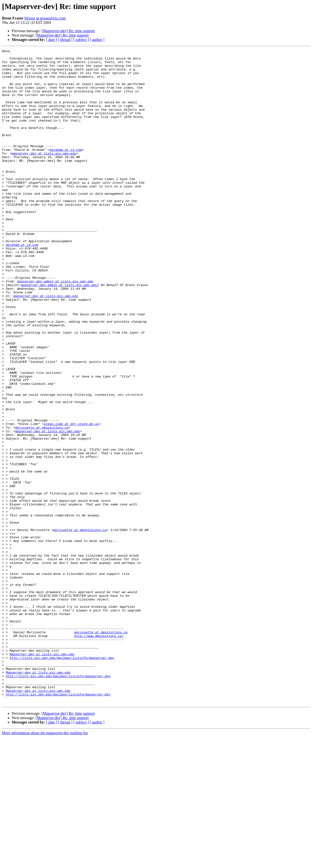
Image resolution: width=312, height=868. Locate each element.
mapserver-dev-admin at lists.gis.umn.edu (55, 328)
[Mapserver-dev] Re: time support (68, 31)
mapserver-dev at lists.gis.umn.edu (44, 174)
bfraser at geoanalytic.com (45, 18)
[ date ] (52, 40)
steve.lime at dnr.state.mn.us (71, 499)
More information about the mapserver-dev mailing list (45, 864)
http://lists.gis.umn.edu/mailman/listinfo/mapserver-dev (62, 780)
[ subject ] (81, 40)
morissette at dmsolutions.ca (42, 503)
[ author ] (97, 40)
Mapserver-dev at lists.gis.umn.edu (42, 775)
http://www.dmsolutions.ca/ (99, 753)
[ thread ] (65, 40)
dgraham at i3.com (66, 170)
